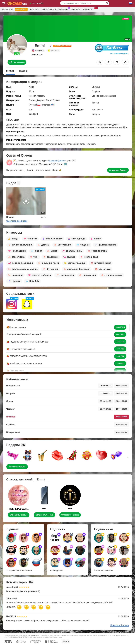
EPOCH (58, 635)
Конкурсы (76, 9)
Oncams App (89, 9)
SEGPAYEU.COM (67, 635)
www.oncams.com (33, 635)
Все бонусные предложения (56, 9)
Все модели (8, 9)
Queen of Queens (56, 161)
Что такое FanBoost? (119, 53)
